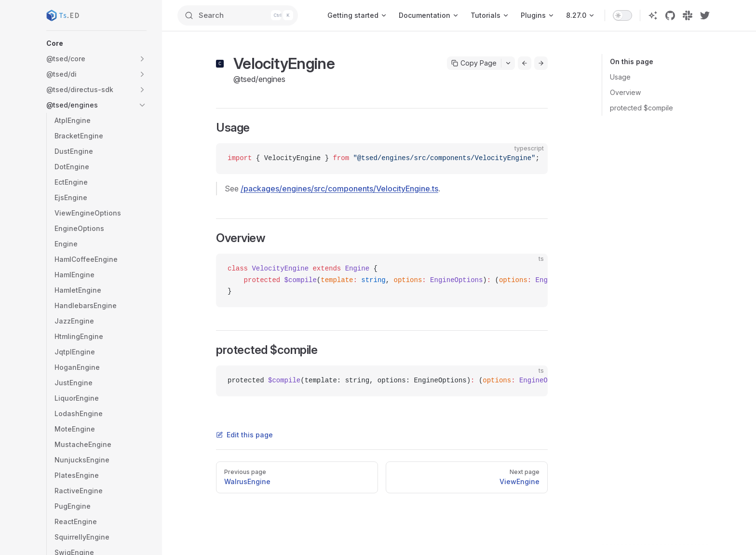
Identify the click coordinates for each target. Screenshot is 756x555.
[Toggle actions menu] (508, 63)
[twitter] (705, 15)
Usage (620, 77)
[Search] (242, 15)
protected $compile (641, 108)
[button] (96, 43)
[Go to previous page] (525, 63)
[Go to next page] (541, 63)
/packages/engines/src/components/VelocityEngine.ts (339, 189)
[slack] (688, 15)
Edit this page (244, 435)
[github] (670, 15)
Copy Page (474, 63)
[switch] (622, 15)
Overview (625, 92)
